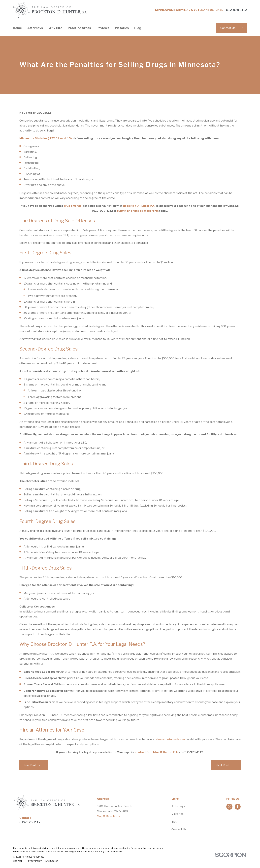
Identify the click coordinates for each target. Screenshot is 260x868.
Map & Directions (108, 816)
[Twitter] (229, 807)
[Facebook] (238, 807)
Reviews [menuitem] (103, 28)
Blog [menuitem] (138, 28)
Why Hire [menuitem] (55, 28)
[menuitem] (18, 861)
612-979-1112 (237, 10)
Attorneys (178, 806)
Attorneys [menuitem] (35, 28)
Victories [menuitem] (122, 28)
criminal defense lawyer (170, 739)
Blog (174, 822)
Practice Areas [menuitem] (79, 28)
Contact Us (179, 829)
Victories (178, 814)
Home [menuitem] (17, 28)
